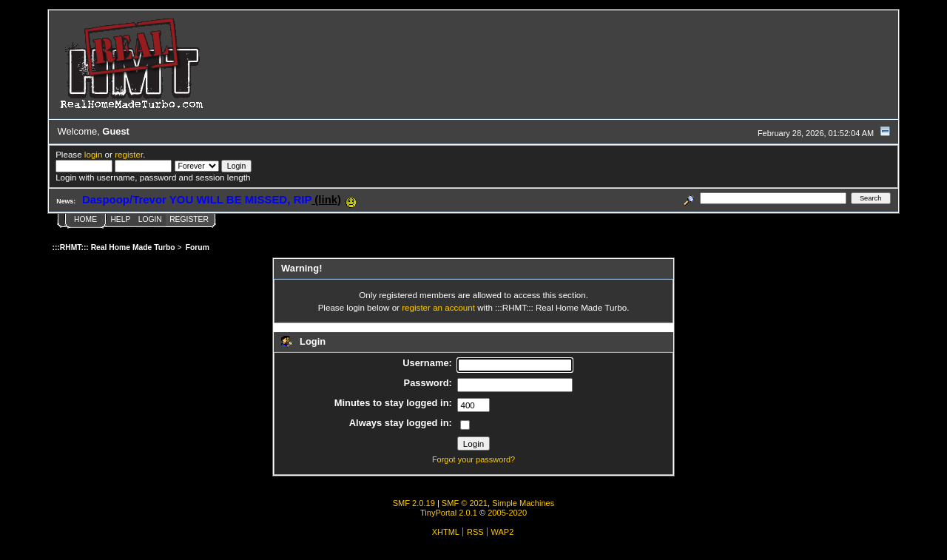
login (94, 154)
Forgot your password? (473, 459)
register (129, 154)
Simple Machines (523, 503)
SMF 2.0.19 (414, 503)
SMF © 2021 (465, 503)
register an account (438, 307)
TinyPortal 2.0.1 (449, 513)
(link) (326, 199)
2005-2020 (507, 513)
